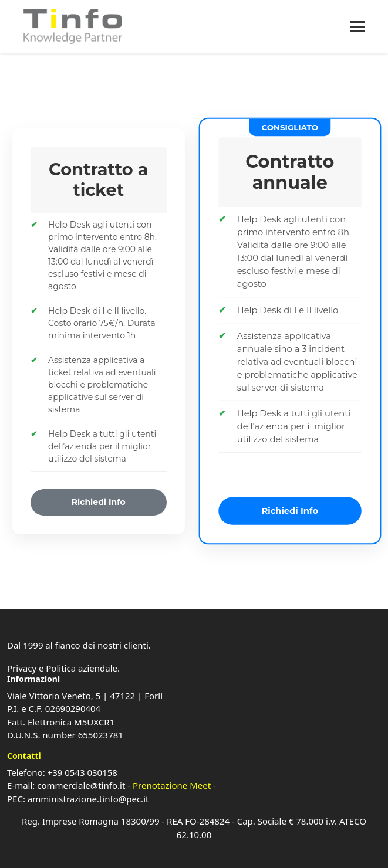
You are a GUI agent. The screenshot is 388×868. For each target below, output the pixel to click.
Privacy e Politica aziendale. (63, 668)
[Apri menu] (357, 27)
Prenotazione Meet (172, 785)
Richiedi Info (99, 502)
